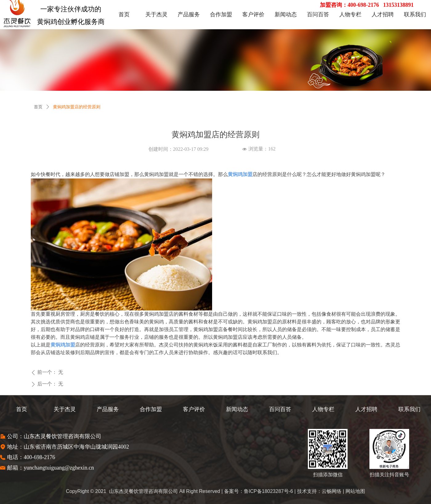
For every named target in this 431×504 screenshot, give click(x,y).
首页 (38, 107)
